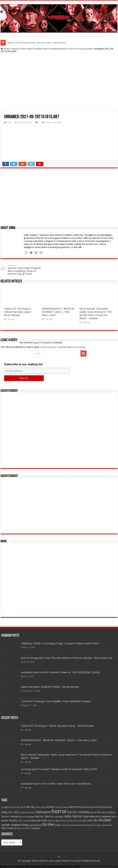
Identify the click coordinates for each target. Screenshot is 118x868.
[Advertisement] (59, 82)
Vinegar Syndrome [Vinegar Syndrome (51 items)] (103, 825)
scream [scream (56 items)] (83, 821)
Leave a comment (54, 122)
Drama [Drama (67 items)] (96, 807)
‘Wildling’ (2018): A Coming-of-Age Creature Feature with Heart (60, 643)
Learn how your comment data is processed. (63, 347)
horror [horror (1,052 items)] (59, 811)
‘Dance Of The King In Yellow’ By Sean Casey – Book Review (37, 43)
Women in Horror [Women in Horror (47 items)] (22, 828)
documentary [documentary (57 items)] (85, 807)
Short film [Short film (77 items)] (92, 820)
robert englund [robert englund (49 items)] (55, 821)
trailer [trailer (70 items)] (58, 825)
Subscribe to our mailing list (23, 364)
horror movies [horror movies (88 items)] (10, 817)
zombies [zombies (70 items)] (36, 828)
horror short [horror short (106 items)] (43, 816)
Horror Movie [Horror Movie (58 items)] (109, 812)
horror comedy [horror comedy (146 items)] (78, 812)
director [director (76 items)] (74, 807)
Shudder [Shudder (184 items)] (105, 820)
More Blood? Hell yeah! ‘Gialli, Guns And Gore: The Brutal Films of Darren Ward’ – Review (96, 314)
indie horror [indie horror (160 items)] (73, 816)
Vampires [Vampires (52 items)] (89, 825)
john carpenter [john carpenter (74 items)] (103, 817)
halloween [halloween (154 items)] (44, 812)
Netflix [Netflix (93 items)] (13, 820)
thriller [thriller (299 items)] (48, 825)
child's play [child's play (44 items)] (40, 807)
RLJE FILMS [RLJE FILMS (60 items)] (42, 821)
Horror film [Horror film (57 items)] (96, 812)
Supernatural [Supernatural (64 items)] (35, 825)
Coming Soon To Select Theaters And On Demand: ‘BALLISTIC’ (59, 769)
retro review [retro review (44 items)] (23, 821)
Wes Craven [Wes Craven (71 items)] (8, 828)
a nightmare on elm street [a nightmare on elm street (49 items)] (14, 807)
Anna (9, 122)
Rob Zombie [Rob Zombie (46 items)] (68, 821)
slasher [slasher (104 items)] (6, 825)
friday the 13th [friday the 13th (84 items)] (10, 812)
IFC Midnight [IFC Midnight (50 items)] (58, 817)
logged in (37, 343)
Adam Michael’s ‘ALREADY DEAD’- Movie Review (50, 687)
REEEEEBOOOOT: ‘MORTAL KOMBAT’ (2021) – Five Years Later (58, 312)
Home (5, 49)
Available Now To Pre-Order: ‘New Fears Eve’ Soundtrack (56, 784)
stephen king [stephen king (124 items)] (19, 825)
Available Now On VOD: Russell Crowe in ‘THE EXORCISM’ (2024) (60, 672)
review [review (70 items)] (33, 821)
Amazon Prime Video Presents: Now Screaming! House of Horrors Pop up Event (52, 49)
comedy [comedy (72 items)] (50, 807)
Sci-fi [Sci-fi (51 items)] (76, 821)
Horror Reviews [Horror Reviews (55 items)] (27, 817)
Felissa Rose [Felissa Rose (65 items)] (106, 807)
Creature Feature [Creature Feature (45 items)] (62, 807)
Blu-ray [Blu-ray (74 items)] (30, 807)
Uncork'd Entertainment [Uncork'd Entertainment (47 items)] (73, 825)
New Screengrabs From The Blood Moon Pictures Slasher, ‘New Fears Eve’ (67, 658)
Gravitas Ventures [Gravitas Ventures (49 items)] (27, 812)
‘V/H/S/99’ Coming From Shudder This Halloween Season (56, 701)
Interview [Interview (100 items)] (89, 817)
